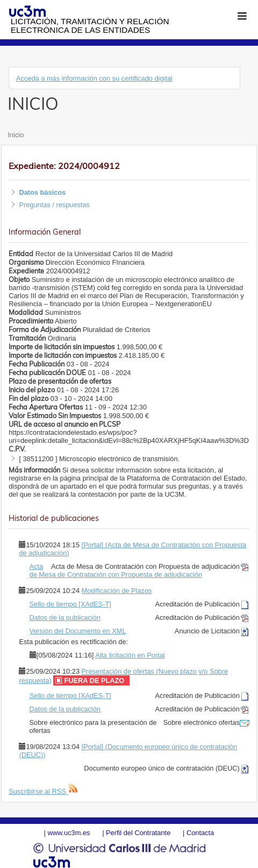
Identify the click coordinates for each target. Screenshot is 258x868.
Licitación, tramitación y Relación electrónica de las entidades (90, 26)
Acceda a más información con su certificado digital (94, 78)
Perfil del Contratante (138, 833)
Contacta (200, 833)
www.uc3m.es (69, 833)
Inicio (16, 135)
